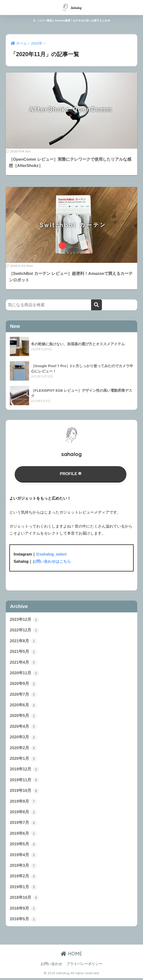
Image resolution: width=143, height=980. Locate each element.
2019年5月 (23, 846)
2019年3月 (23, 867)
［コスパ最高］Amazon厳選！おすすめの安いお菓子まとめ (72, 20)
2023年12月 (25, 620)
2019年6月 (23, 835)
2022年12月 (25, 630)
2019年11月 (25, 781)
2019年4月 (23, 856)
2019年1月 (23, 889)
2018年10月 (25, 900)
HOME (71, 956)
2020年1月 (23, 760)
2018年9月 (23, 910)
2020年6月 (23, 706)
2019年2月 (23, 878)
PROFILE (70, 474)
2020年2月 (23, 749)
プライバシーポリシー (84, 966)
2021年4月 (23, 663)
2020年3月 (23, 738)
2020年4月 (23, 727)
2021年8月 (23, 641)
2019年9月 (23, 803)
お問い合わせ (51, 966)
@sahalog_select (51, 554)
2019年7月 (23, 824)
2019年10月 (25, 792)
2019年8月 (23, 814)
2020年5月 (23, 716)
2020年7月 (23, 695)
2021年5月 (23, 652)
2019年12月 (25, 770)
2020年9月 (23, 684)
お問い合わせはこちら (52, 561)
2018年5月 (23, 921)
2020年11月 (25, 673)
